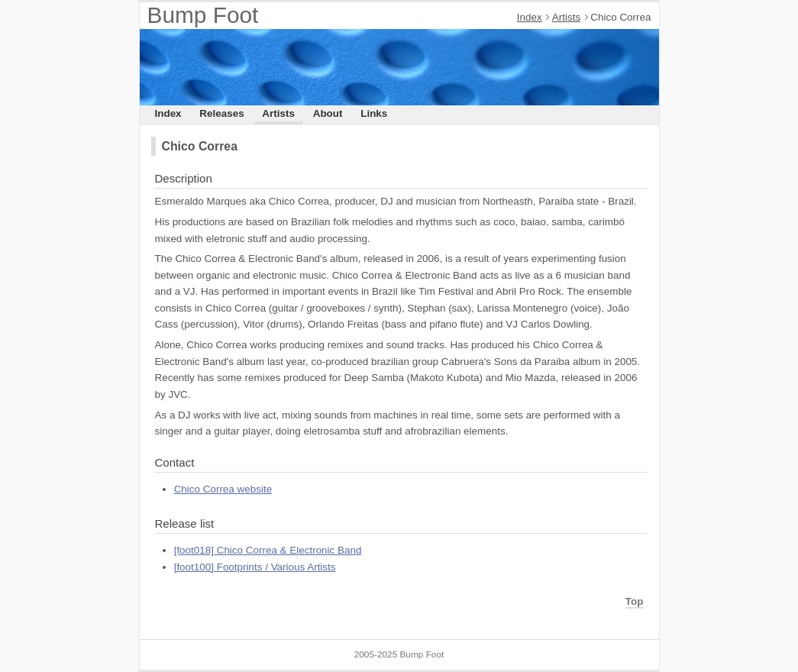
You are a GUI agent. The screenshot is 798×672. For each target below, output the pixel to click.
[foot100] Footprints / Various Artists (255, 567)
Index (530, 17)
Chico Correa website (223, 489)
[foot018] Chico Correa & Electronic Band (268, 550)
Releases (221, 113)
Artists (566, 17)
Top (635, 601)
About (328, 113)
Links (374, 113)
